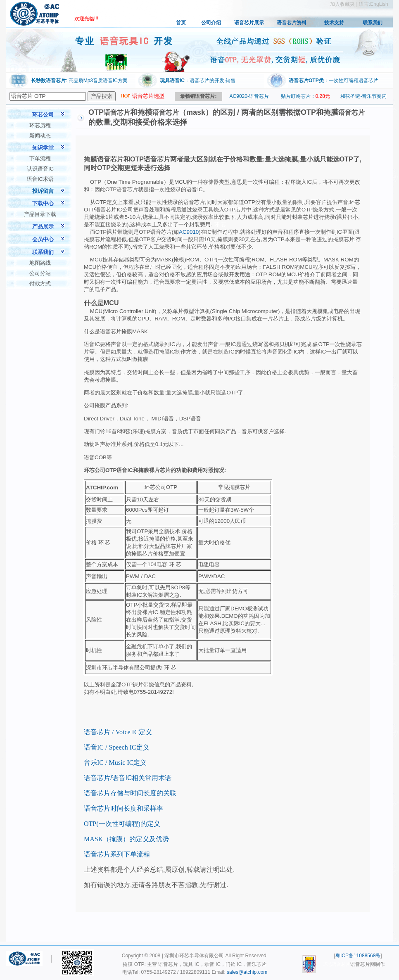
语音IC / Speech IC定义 (117, 747)
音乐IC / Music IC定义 (115, 763)
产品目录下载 (40, 214)
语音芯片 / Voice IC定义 (118, 732)
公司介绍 (211, 23)
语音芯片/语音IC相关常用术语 (128, 778)
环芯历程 (40, 125)
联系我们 (373, 23)
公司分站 (40, 273)
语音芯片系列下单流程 (117, 854)
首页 (181, 23)
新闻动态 (40, 136)
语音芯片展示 (249, 23)
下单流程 (40, 158)
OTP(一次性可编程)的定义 (122, 824)
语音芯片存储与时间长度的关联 (130, 793)
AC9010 (189, 232)
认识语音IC (40, 169)
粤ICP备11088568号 (358, 956)
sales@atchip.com (247, 972)
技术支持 (334, 23)
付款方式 (40, 284)
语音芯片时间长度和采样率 (123, 808)
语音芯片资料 (292, 23)
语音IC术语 (40, 179)
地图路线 (40, 263)
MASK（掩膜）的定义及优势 (126, 839)
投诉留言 (43, 191)
